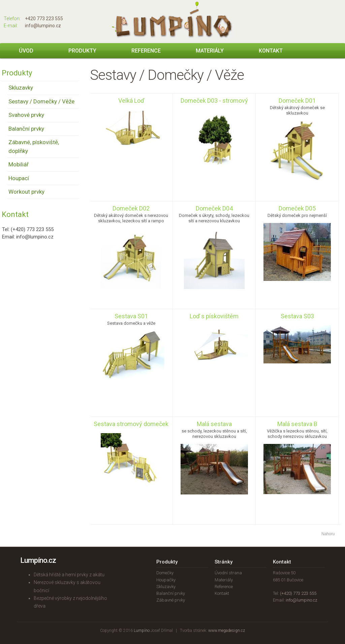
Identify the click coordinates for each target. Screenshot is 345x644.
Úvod (26, 51)
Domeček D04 (214, 208)
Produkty (82, 51)
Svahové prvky (26, 115)
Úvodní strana (228, 573)
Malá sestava (214, 424)
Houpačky (166, 580)
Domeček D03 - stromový (214, 101)
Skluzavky (21, 88)
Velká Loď (131, 101)
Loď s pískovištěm (214, 316)
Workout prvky (26, 192)
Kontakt (271, 51)
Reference (146, 51)
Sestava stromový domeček (131, 424)
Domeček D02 (131, 208)
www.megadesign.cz (227, 631)
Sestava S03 (297, 316)
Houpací (19, 178)
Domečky (165, 573)
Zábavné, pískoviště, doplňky (34, 147)
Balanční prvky (26, 129)
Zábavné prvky (171, 600)
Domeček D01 (297, 101)
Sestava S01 (131, 316)
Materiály (210, 51)
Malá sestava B (297, 424)
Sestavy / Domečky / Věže (41, 101)
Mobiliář (19, 164)
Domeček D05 (297, 208)
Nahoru (328, 534)
